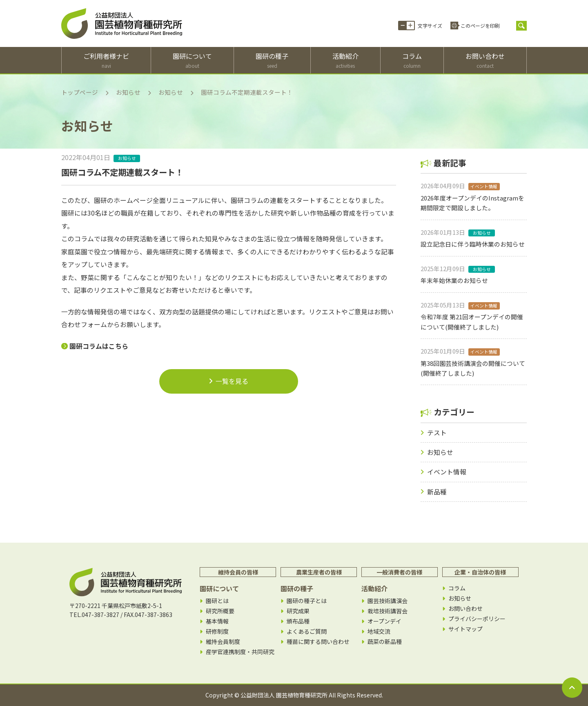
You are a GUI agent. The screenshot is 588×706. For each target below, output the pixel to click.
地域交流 (379, 631)
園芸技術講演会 (388, 601)
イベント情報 (447, 472)
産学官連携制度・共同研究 (240, 652)
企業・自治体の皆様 (480, 572)
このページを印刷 (480, 26)
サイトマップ (465, 629)
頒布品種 (298, 621)
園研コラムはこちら (99, 346)
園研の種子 (272, 60)
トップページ (80, 92)
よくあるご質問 (307, 631)
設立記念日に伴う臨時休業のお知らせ (473, 244)
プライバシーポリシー (477, 619)
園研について (192, 60)
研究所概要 (220, 611)
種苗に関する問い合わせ (318, 642)
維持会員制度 (223, 642)
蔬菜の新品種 (385, 642)
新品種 (437, 492)
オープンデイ (384, 621)
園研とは (217, 601)
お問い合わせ (485, 60)
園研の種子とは (307, 601)
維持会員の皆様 (238, 572)
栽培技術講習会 (388, 611)
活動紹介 (345, 60)
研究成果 (298, 611)
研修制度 (217, 631)
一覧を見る (229, 381)
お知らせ (128, 92)
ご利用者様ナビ (106, 60)
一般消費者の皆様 (399, 572)
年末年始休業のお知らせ (454, 280)
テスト (437, 433)
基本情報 (217, 621)
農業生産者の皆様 (319, 572)
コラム (412, 60)
